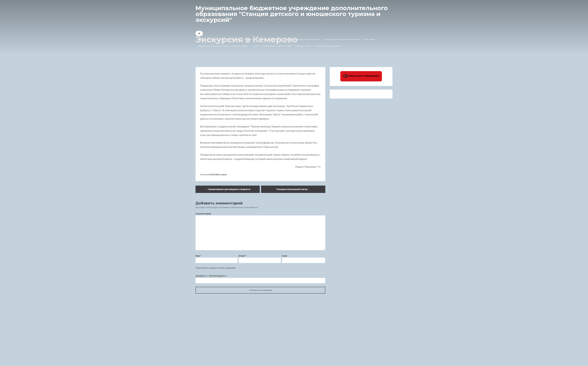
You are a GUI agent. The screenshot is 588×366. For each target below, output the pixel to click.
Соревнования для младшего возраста (228, 189)
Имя (198, 256)
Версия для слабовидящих (361, 76)
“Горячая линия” (303, 46)
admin (224, 175)
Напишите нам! (275, 39)
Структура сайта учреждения (328, 46)
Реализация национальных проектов (303, 39)
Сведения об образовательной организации (219, 39)
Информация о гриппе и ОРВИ (277, 46)
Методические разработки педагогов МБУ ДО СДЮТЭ (223, 46)
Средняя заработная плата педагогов (342, 39)
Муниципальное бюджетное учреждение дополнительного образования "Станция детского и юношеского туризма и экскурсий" (292, 14)
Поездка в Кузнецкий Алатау (293, 189)
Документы (249, 39)
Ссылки (261, 39)
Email (242, 256)
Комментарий (203, 214)
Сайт (285, 256)
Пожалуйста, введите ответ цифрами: (216, 268)
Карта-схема (369, 39)
